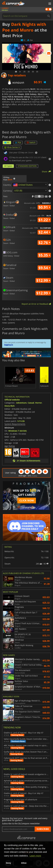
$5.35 (44, 255)
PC (7, 143)
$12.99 (43, 280)
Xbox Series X (12, 147)
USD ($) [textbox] (18, 191)
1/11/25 (21, 421)
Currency (8, 191)
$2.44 (44, 232)
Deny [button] (8, 863)
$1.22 (44, 220)
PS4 (18, 143)
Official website (12, 400)
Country (7, 185)
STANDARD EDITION (27, 166)
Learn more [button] (35, 856)
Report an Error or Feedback (36, 304)
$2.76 (44, 243)
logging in (9, 345)
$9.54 (44, 268)
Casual (31, 403)
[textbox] (23, 185)
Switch (31, 143)
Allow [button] (24, 863)
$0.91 (44, 207)
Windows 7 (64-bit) (18, 431)
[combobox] (30, 185)
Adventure (21, 403)
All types (8, 166)
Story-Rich (10, 406)
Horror (39, 403)
